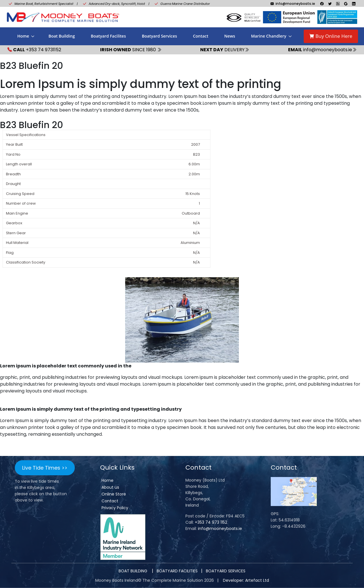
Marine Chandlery (269, 36)
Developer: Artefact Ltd (246, 580)
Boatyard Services (160, 36)
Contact (200, 36)
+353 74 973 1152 (211, 522)
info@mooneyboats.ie (220, 529)
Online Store (114, 494)
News (229, 36)
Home (23, 36)
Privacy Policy (115, 508)
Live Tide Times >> (45, 468)
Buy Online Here (331, 36)
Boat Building (62, 36)
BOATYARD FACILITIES (177, 571)
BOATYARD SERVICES (226, 571)
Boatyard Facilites (108, 36)
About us (110, 487)
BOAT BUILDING (134, 571)
